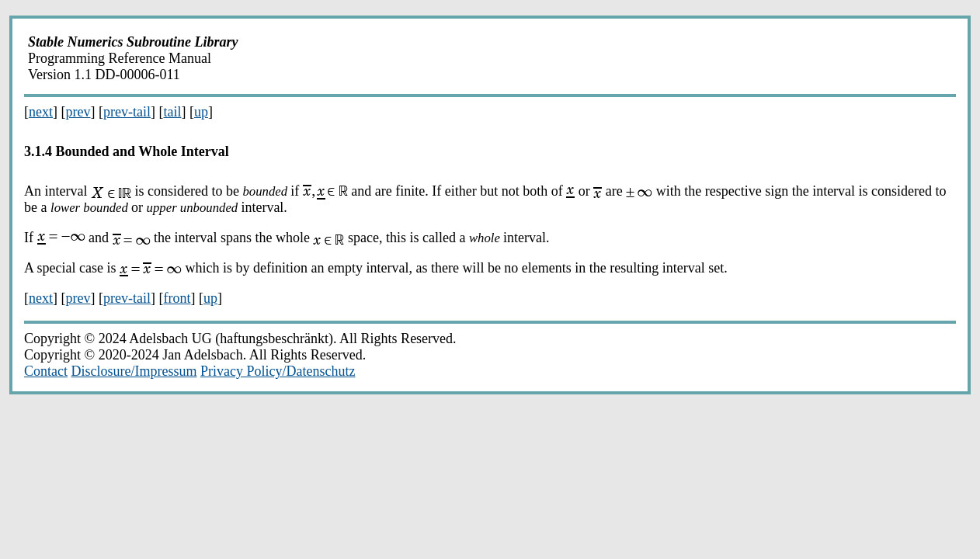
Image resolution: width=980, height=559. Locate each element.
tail (172, 112)
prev (78, 112)
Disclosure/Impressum (134, 371)
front (177, 298)
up (201, 112)
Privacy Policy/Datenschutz (278, 371)
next (41, 112)
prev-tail (127, 112)
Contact (46, 371)
